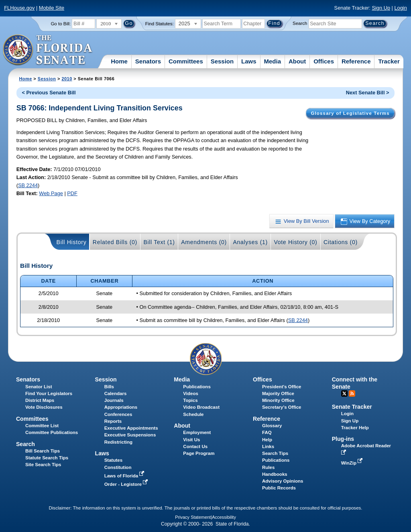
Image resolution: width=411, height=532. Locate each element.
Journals (114, 400)
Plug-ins (343, 439)
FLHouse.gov (19, 8)
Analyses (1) (250, 242)
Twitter (344, 393)
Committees (186, 61)
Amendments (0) (204, 242)
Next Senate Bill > (368, 93)
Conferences (118, 414)
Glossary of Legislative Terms (350, 113)
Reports (113, 421)
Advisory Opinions (283, 481)
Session (222, 61)
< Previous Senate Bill (49, 93)
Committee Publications (52, 432)
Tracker (389, 61)
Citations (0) (341, 242)
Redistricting (118, 442)
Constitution (118, 467)
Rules (268, 467)
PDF (72, 193)
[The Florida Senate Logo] (48, 50)
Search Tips (275, 453)
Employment (197, 432)
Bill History (72, 242)
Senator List (39, 387)
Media (273, 61)
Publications (197, 387)
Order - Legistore (127, 484)
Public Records (279, 488)
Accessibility (224, 517)
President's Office (282, 387)
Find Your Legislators (49, 393)
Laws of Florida (125, 476)
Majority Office (278, 393)
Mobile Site (52, 8)
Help (267, 440)
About (297, 61)
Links (268, 446)
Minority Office (278, 400)
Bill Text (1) (159, 242)
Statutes (113, 460)
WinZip (353, 463)
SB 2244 (28, 185)
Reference (356, 61)
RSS (352, 393)
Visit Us (191, 440)
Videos (191, 393)
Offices (324, 61)
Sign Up (381, 8)
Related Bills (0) (115, 242)
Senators (148, 61)
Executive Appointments (131, 428)
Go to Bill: (61, 24)
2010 (67, 79)
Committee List (42, 426)
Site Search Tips (43, 465)
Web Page (51, 193)
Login (400, 8)
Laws (249, 61)
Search (300, 23)
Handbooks (275, 474)
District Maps (40, 400)
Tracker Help (355, 428)
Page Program (199, 453)
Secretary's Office (282, 407)
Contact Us (195, 446)
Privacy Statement (193, 517)
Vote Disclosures (44, 407)
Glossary (272, 426)
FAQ (267, 432)
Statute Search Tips (47, 458)
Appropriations (121, 407)
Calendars (116, 393)
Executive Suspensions (130, 435)
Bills (109, 387)
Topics (190, 400)
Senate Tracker (352, 407)
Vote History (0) (295, 242)
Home (119, 61)
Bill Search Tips (43, 451)
